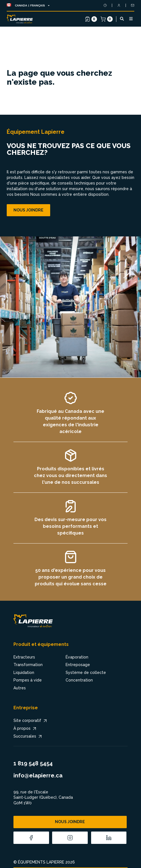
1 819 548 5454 (33, 763)
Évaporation (77, 657)
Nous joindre (28, 210)
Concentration (79, 680)
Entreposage (78, 665)
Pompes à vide (28, 680)
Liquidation (24, 673)
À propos (25, 729)
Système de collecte (86, 673)
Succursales (28, 736)
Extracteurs (24, 657)
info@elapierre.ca (38, 775)
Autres (20, 688)
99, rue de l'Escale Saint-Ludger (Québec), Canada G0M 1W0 (43, 797)
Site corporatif (31, 721)
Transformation (28, 665)
